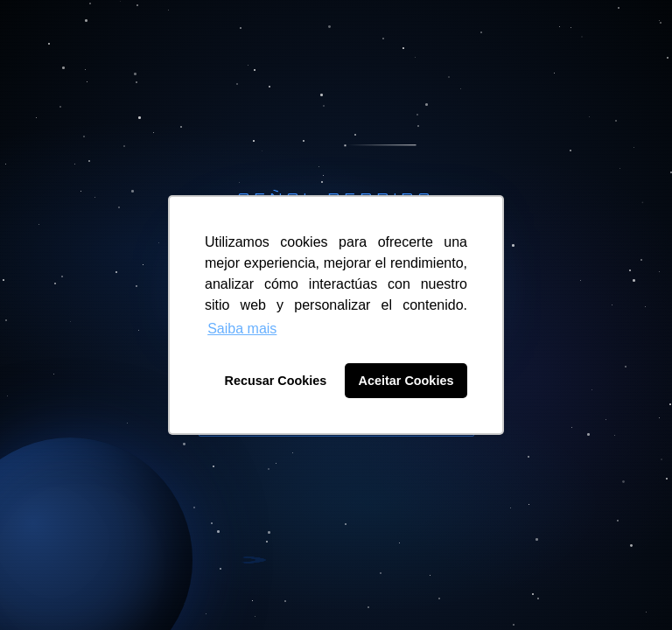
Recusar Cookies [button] (276, 381)
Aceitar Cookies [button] (406, 381)
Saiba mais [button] (242, 329)
